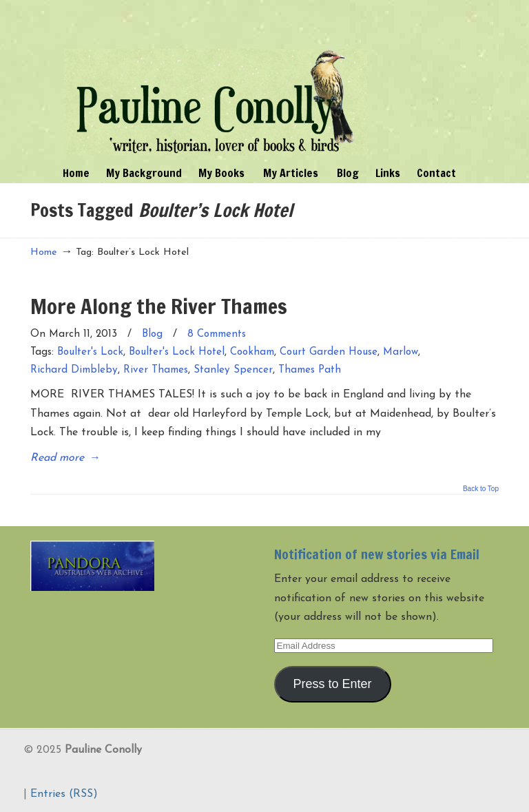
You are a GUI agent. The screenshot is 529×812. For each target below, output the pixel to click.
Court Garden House (329, 352)
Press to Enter (333, 684)
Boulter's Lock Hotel (177, 352)
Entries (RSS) (64, 794)
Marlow (401, 352)
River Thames (156, 370)
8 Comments (217, 334)
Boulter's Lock (90, 352)
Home (44, 252)
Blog (152, 334)
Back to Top (481, 489)
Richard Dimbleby (74, 370)
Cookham (252, 352)
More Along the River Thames (159, 306)
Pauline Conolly (216, 80)
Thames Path (310, 370)
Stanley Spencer (233, 370)
